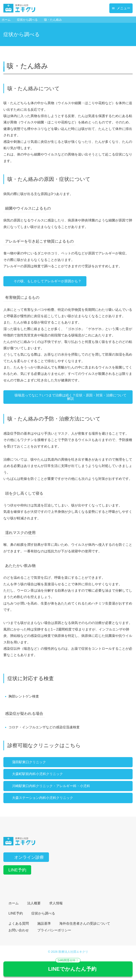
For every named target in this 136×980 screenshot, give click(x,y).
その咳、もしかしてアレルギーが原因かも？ (45, 281)
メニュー (121, 8)
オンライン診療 (26, 857)
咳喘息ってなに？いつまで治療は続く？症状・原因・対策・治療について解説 (67, 397)
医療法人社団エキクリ (73, 952)
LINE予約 (17, 870)
